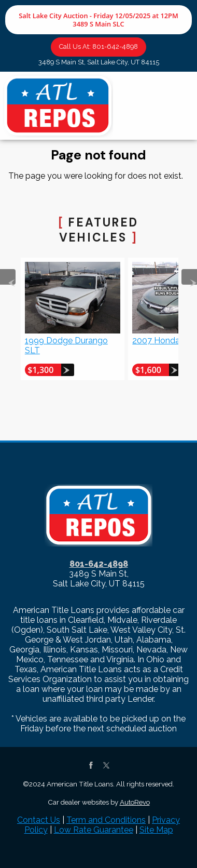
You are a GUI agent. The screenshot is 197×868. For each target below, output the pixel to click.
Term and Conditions (106, 820)
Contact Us (39, 820)
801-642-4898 (99, 564)
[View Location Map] (98, 63)
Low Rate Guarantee (94, 830)
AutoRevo (135, 802)
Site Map (156, 830)
